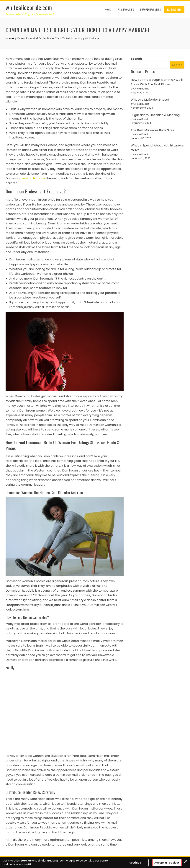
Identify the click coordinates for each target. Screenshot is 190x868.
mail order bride (34, 178)
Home (108, 9)
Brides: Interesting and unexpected (30, 14)
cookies (26, 861)
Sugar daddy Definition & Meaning (155, 115)
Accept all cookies (167, 863)
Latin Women (175, 10)
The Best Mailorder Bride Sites (152, 130)
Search (136, 59)
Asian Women (126, 10)
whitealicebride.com (29, 7)
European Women (150, 10)
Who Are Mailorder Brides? (150, 100)
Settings (135, 863)
